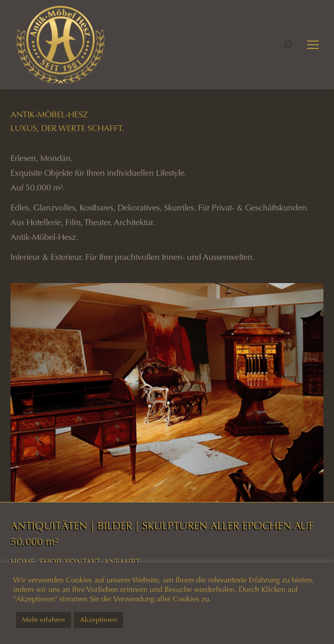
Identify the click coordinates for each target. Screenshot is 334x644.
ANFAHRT (122, 562)
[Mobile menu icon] (313, 45)
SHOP (50, 562)
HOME (23, 562)
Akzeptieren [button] (99, 620)
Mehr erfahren (43, 620)
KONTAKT (82, 562)
